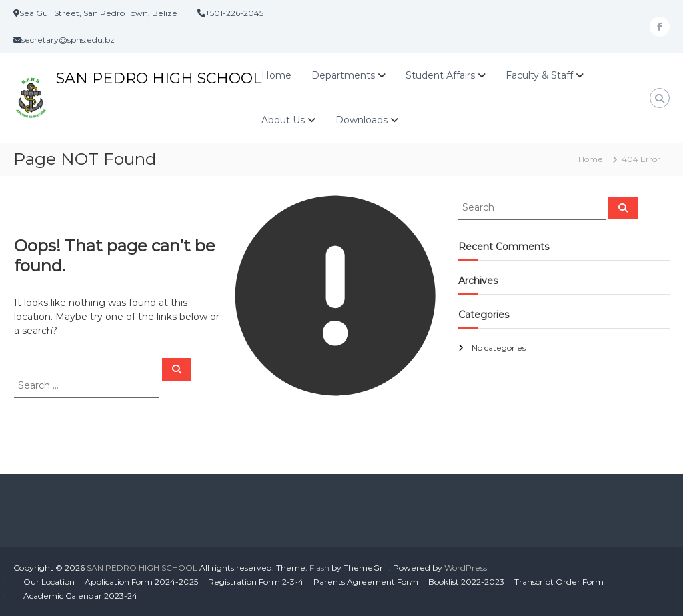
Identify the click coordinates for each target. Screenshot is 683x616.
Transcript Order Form (559, 582)
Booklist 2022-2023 (466, 582)
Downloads (362, 120)
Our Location (49, 582)
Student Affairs (440, 75)
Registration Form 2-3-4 (256, 582)
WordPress (466, 568)
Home (276, 75)
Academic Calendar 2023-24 (80, 596)
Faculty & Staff (539, 75)
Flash (319, 568)
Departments (343, 75)
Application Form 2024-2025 (141, 582)
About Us (283, 120)
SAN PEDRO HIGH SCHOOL (159, 78)
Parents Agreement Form (366, 582)
